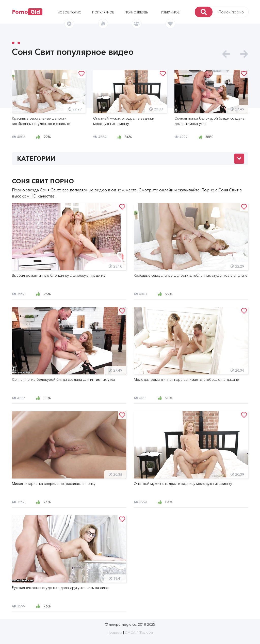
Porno (27, 12)
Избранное (170, 12)
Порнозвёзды (137, 12)
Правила (115, 632)
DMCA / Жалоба (139, 632)
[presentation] (226, 54)
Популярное (103, 12)
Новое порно (69, 12)
